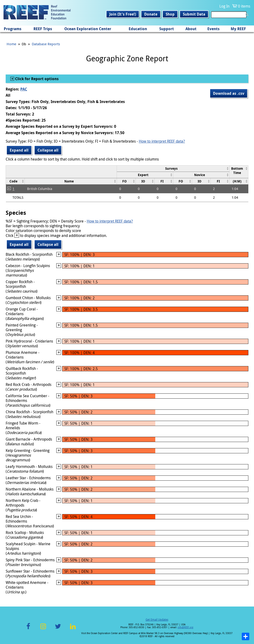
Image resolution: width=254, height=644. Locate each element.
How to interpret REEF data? (162, 141)
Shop (170, 14)
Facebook (28, 629)
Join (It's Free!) (123, 14)
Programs (13, 29)
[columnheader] (173, 168)
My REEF (238, 29)
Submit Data (194, 14)
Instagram (43, 629)
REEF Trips (43, 29)
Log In (224, 6)
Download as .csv (229, 93)
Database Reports (46, 44)
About (191, 29)
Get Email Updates (157, 619)
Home (11, 44)
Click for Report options (36, 79)
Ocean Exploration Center (88, 29)
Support (167, 29)
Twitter (58, 629)
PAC (24, 89)
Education (138, 29)
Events (213, 29)
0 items (244, 6)
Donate (151, 14)
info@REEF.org (185, 627)
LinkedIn (73, 629)
